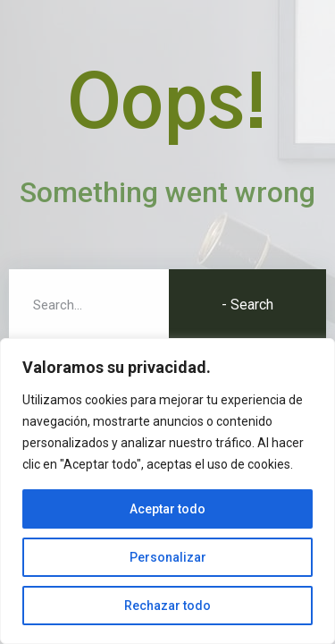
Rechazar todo (167, 606)
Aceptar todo (167, 509)
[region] (167, 491)
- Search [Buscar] (247, 305)
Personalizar (168, 557)
